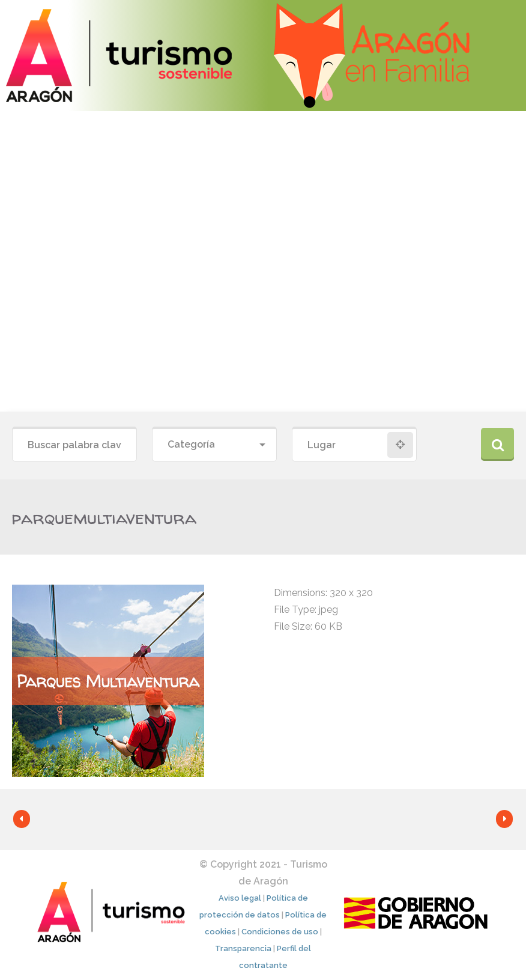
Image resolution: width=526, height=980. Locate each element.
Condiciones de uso (280, 932)
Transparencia (243, 948)
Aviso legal (240, 898)
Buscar (497, 444)
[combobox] (214, 445)
